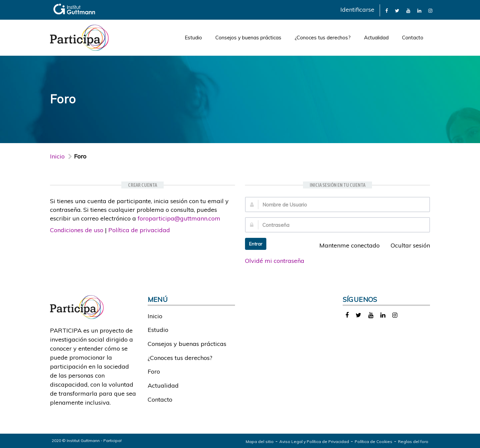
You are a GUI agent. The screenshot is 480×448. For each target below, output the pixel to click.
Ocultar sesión (407, 245)
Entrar (256, 244)
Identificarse (357, 10)
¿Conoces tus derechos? (323, 38)
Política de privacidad (139, 230)
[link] (387, 10)
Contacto (413, 38)
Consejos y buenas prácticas (248, 38)
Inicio (57, 156)
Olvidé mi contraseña (275, 261)
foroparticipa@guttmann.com (179, 218)
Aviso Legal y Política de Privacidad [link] (314, 441)
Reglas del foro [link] (413, 441)
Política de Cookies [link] (373, 441)
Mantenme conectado (346, 245)
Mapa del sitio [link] (260, 441)
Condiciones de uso (77, 230)
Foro (154, 371)
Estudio (193, 38)
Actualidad (376, 38)
